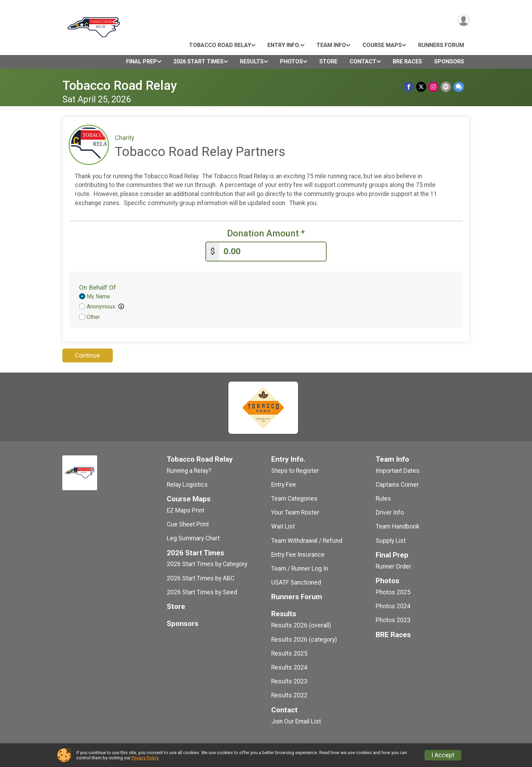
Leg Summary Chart (193, 538)
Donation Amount (266, 233)
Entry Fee (284, 484)
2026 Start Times (198, 61)
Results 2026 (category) (304, 639)
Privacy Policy (145, 758)
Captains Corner (397, 484)
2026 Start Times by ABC (201, 578)
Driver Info (390, 512)
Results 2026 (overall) (301, 625)
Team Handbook (398, 526)
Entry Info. (284, 45)
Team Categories (294, 498)
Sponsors (449, 61)
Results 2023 (289, 681)
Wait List (283, 526)
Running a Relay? (189, 470)
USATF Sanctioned (296, 582)
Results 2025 (289, 653)
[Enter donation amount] (273, 251)
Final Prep (142, 61)
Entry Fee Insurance (298, 554)
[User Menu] (463, 20)
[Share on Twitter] (422, 87)
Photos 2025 (393, 592)
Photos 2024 (393, 606)
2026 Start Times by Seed (202, 592)
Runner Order (393, 566)
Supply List (391, 540)
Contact (363, 61)
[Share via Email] (446, 87)
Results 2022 (289, 695)
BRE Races (407, 61)
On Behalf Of (97, 287)
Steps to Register (295, 470)
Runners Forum (441, 45)
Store (328, 61)
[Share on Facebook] (410, 87)
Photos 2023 (393, 620)
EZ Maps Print (186, 510)
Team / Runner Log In (300, 568)
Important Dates (398, 470)
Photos (291, 61)
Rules (383, 498)
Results (252, 61)
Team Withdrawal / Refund (307, 540)
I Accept (443, 755)
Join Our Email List (296, 721)
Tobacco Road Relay (220, 45)
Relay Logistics (187, 484)
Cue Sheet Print (188, 524)
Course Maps (382, 45)
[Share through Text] (459, 87)
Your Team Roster (295, 512)
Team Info (331, 45)
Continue (87, 355)
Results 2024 (289, 667)
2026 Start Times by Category (207, 564)
